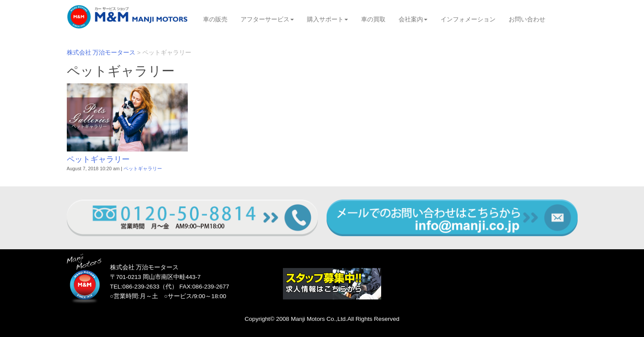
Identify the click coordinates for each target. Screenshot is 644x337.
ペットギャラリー (98, 159)
